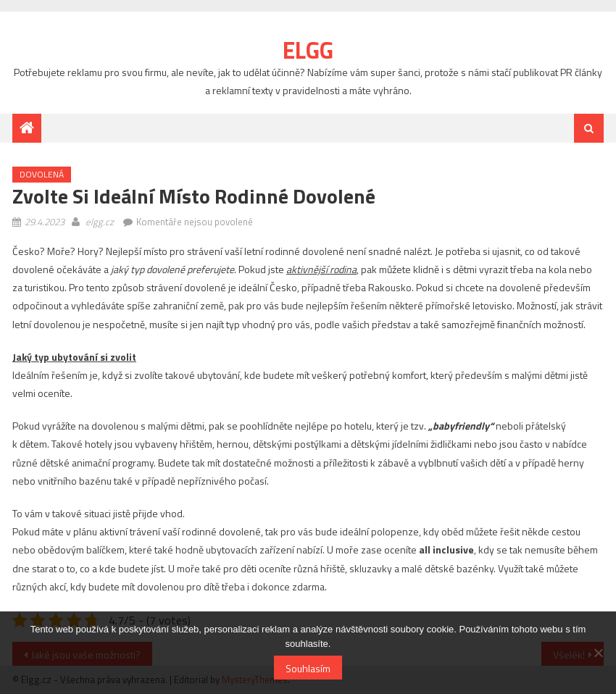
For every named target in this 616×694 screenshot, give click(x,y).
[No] (598, 653)
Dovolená (42, 174)
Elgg (308, 50)
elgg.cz (101, 222)
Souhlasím (308, 668)
